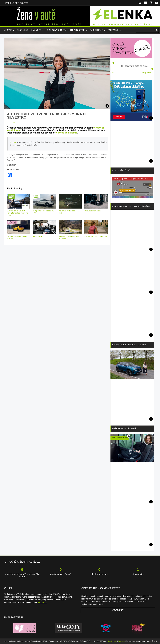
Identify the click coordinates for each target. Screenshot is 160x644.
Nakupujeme (96, 30)
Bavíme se (36, 30)
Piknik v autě (38, 236)
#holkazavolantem (56, 30)
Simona (13, 142)
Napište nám (112, 641)
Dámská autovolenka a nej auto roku (17, 237)
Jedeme (8, 30)
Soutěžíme (113, 30)
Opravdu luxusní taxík (92, 211)
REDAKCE (43, 602)
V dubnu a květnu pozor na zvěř (68, 212)
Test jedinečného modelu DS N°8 (43, 212)
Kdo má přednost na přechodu (96, 236)
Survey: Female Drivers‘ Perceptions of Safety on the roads (17, 213)
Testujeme (23, 30)
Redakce (121, 641)
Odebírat (118, 610)
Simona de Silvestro (67, 133)
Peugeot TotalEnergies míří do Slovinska (70, 237)
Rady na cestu (77, 30)
